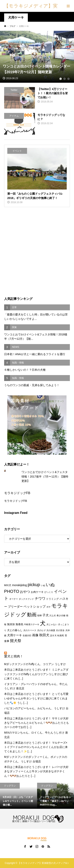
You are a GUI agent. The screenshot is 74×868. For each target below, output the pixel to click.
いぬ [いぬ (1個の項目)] (43, 585)
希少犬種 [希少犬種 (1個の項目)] (61, 616)
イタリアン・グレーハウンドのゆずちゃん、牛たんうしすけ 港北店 (36, 686)
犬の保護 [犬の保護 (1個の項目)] (51, 630)
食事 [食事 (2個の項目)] (7, 641)
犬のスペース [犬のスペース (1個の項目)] (30, 630)
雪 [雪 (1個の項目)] (66, 635)
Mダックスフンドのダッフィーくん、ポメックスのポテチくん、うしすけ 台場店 (36, 759)
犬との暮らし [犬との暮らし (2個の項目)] (15, 630)
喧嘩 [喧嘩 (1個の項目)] (39, 616)
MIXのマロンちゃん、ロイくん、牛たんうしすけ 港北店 (36, 735)
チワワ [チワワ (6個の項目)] (40, 599)
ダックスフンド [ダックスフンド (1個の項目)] (26, 599)
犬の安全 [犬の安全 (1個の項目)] (60, 630)
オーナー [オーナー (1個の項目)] (14, 599)
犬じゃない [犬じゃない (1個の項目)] (52, 624)
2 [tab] (65, 79)
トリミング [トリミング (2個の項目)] (52, 599)
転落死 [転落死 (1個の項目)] (61, 635)
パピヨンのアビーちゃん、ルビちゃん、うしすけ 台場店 (36, 710)
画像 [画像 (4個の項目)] (35, 635)
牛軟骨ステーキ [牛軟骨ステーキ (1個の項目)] (32, 624)
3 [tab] (68, 79)
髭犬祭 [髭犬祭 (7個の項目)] (16, 641)
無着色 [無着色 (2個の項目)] (19, 624)
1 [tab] (61, 79)
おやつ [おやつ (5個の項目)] (25, 592)
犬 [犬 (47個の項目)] (43, 623)
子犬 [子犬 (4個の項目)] (46, 615)
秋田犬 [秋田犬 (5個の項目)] (44, 635)
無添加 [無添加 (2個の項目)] (11, 624)
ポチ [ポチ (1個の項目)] (49, 607)
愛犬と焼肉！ (14, 656)
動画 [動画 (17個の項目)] (32, 615)
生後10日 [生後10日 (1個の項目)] (27, 635)
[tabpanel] (37, 57)
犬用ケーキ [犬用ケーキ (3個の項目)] (15, 635)
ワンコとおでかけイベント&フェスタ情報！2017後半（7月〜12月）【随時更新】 (45, 476)
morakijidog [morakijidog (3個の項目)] (19, 585)
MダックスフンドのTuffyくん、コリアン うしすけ (35, 664)
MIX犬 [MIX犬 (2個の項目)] (8, 585)
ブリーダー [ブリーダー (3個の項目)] (15, 607)
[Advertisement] (37, 252)
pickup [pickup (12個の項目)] (34, 585)
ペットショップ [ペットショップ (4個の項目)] (35, 606)
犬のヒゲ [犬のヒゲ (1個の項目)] (41, 630)
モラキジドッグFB (17, 493)
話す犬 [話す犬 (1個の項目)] (53, 635)
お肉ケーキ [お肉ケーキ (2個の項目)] (37, 592)
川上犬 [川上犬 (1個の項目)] (53, 616)
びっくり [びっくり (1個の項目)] (49, 592)
